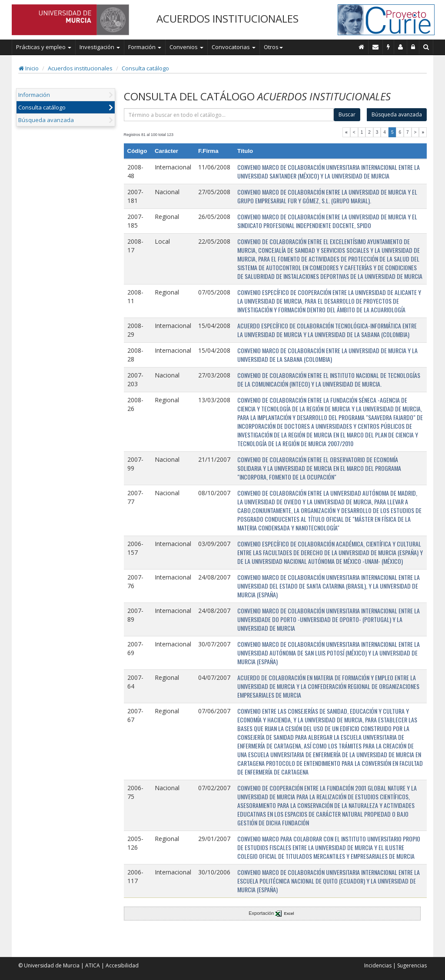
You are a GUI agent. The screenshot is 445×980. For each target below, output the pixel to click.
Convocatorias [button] (234, 47)
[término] (229, 115)
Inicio (29, 68)
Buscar (347, 114)
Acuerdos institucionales (80, 68)
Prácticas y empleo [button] (44, 47)
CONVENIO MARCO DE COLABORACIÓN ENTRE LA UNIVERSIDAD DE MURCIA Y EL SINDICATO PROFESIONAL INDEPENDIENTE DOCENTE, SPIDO (327, 221)
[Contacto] (376, 47)
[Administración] (413, 47)
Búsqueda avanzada (46, 120)
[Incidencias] (389, 47)
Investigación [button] (100, 47)
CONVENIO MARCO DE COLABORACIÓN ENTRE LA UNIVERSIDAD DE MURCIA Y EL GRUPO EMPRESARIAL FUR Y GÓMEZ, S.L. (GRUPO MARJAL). (327, 196)
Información (34, 95)
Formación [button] (145, 47)
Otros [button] (273, 47)
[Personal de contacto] (401, 47)
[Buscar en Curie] (426, 47)
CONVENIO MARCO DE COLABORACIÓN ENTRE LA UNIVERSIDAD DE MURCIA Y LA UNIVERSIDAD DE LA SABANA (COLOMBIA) (327, 355)
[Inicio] (362, 47)
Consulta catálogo (145, 68)
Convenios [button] (186, 47)
